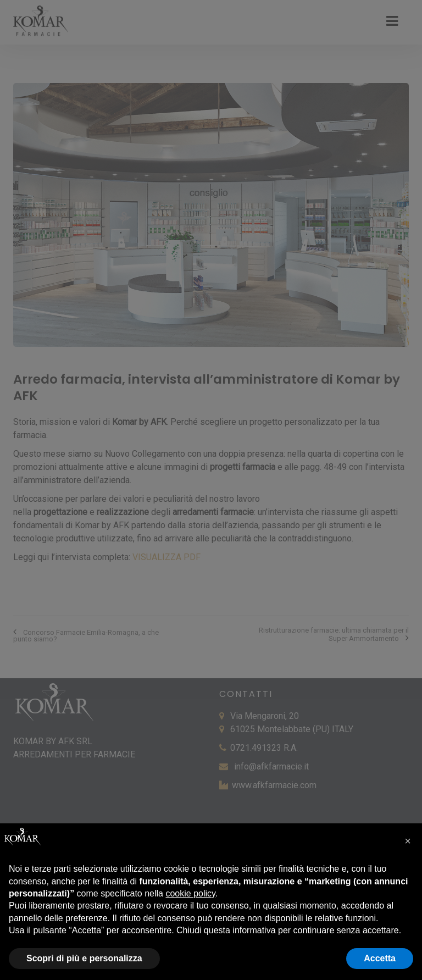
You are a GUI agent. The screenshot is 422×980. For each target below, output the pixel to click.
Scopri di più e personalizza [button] (84, 958)
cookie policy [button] (190, 893)
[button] (408, 841)
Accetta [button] (380, 958)
